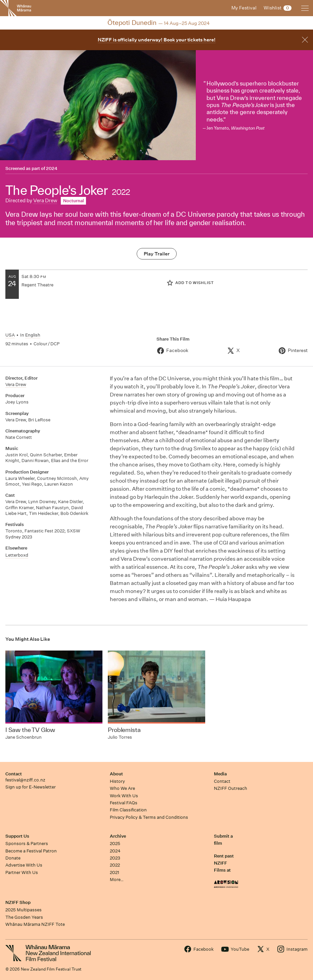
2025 (115, 844)
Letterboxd (17, 555)
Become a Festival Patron (31, 851)
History (117, 781)
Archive (118, 836)
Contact (14, 774)
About (116, 774)
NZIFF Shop (18, 902)
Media (220, 774)
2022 (115, 865)
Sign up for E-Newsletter (31, 787)
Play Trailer (157, 254)
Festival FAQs (124, 803)
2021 (115, 872)
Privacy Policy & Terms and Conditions (149, 817)
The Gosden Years (24, 917)
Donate (13, 858)
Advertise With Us (24, 865)
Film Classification (128, 810)
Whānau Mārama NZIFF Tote (35, 924)
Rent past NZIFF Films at (224, 863)
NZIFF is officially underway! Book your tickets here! (157, 40)
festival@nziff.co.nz (25, 780)
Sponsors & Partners (27, 844)
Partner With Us (22, 872)
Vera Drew (45, 200)
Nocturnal (74, 201)
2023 (115, 858)
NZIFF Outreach (231, 788)
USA (10, 335)
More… (117, 880)
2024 (52, 168)
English (33, 335)
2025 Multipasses (24, 910)
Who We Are (122, 788)
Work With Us (124, 796)
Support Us (17, 836)
